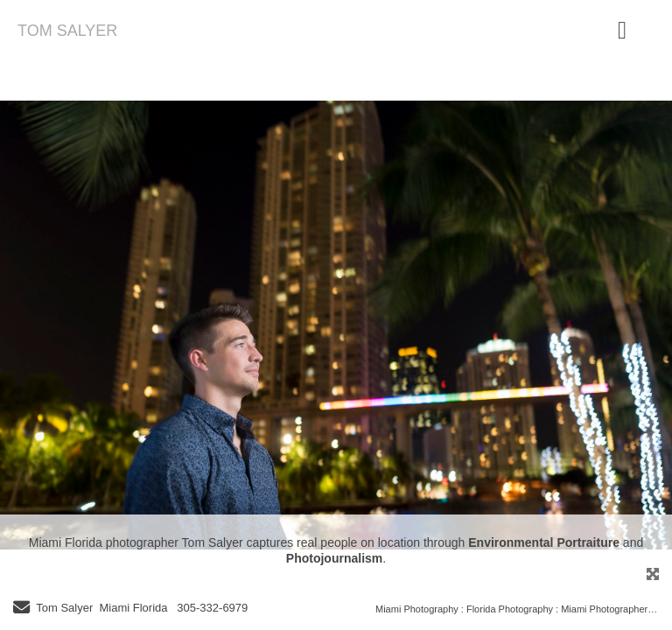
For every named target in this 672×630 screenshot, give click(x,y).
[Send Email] (21, 609)
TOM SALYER (67, 31)
